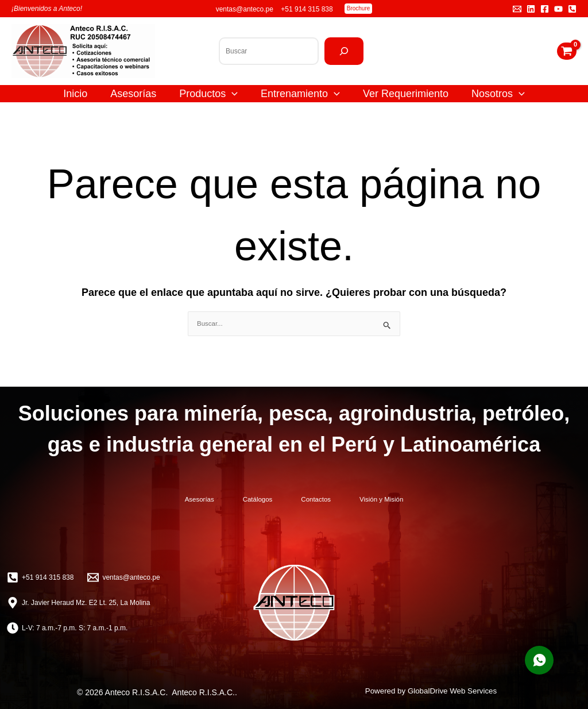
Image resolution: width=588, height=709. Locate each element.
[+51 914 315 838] (40, 576)
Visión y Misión (427, 499)
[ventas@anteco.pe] (123, 576)
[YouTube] (558, 9)
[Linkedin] (531, 9)
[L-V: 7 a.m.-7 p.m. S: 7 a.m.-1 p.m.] (67, 627)
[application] (232, 94)
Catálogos (242, 499)
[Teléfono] (572, 9)
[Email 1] (517, 9)
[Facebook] (545, 9)
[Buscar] (344, 51)
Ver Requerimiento (406, 94)
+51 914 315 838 (307, 9)
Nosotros (498, 94)
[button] (359, 9)
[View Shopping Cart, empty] (567, 51)
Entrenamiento (300, 94)
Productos (208, 94)
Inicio (75, 94)
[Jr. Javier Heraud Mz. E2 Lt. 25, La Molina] (78, 602)
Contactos (331, 499)
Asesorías (133, 94)
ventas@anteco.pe (246, 9)
